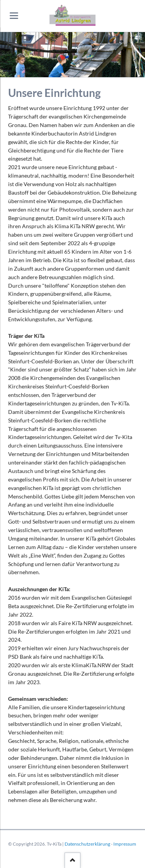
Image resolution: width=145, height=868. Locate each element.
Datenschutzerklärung (87, 844)
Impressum (125, 844)
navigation (14, 16)
